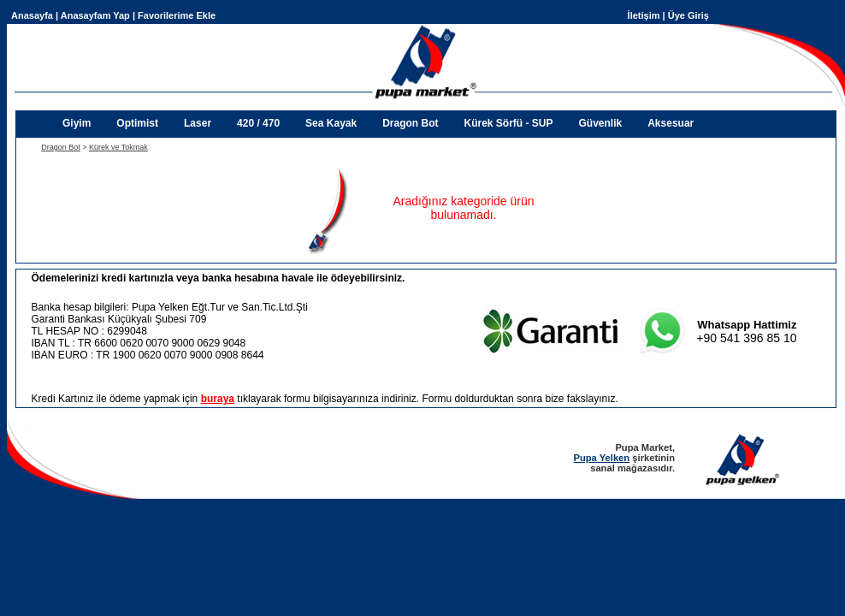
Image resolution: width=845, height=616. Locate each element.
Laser (198, 123)
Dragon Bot (410, 123)
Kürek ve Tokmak (118, 147)
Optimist (137, 123)
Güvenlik (601, 123)
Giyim (77, 123)
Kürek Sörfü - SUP (508, 123)
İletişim (644, 15)
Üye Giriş (688, 15)
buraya (218, 399)
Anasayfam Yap (95, 15)
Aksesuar (671, 123)
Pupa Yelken (601, 458)
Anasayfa (32, 15)
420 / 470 (258, 123)
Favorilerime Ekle (177, 15)
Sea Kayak (331, 123)
